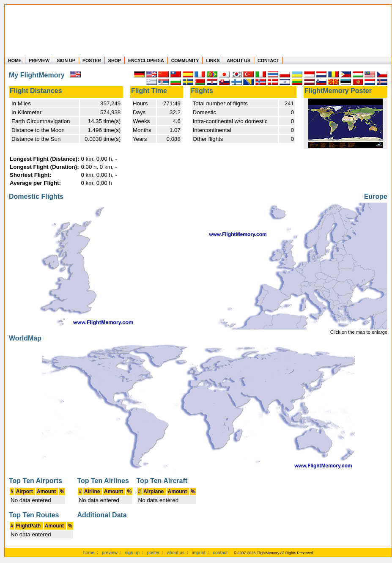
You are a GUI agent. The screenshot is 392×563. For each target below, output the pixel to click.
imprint (199, 552)
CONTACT (268, 60)
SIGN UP (66, 60)
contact (220, 552)
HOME (15, 60)
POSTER (92, 60)
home (89, 552)
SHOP (115, 60)
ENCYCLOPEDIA (146, 60)
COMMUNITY (185, 60)
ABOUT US (238, 60)
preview (110, 552)
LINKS (213, 60)
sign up (132, 552)
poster (154, 552)
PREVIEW (39, 60)
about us (176, 552)
